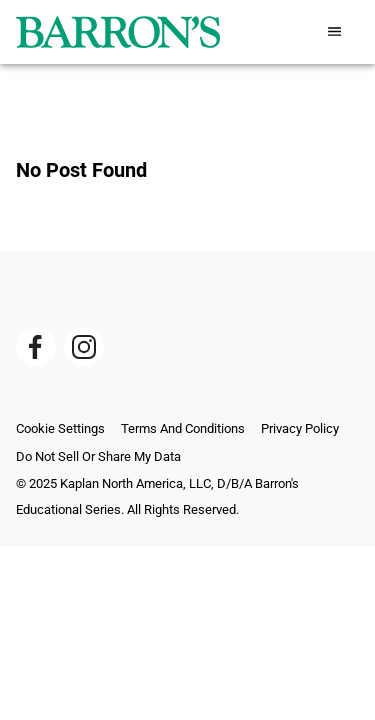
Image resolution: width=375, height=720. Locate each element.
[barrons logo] (118, 32)
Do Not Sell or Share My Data (98, 456)
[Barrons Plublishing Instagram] (84, 347)
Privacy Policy (300, 428)
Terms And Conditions (183, 428)
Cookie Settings (60, 428)
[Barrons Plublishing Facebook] (36, 347)
